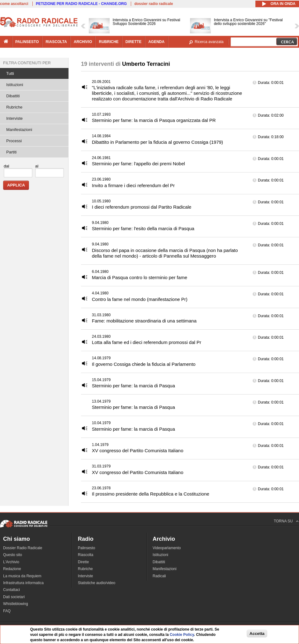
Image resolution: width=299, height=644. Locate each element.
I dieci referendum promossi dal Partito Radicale (142, 207)
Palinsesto (86, 548)
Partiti (11, 152)
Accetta (257, 634)
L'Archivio (11, 562)
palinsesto (27, 42)
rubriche (109, 42)
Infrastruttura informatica (23, 583)
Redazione (12, 569)
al (37, 166)
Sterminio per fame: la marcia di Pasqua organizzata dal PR (154, 120)
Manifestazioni (19, 130)
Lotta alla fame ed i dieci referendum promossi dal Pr (147, 342)
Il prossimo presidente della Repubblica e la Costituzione (151, 494)
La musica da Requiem (22, 576)
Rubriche (14, 107)
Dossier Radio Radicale (23, 548)
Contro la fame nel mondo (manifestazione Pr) (140, 299)
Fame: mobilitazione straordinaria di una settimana (144, 321)
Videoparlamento (167, 548)
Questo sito (13, 555)
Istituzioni (15, 85)
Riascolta (85, 555)
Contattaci (12, 590)
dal (6, 166)
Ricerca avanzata (209, 42)
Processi (14, 141)
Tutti (10, 73)
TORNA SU (283, 521)
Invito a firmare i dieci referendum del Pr (133, 185)
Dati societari (14, 597)
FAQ (7, 611)
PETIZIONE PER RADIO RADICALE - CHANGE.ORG (81, 4)
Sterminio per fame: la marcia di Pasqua (133, 386)
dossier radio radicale (154, 4)
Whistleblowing (16, 604)
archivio (83, 42)
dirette (133, 42)
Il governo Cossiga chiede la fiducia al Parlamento (144, 364)
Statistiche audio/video (97, 583)
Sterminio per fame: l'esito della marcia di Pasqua (143, 228)
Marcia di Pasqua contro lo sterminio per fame (140, 277)
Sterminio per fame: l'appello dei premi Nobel (138, 164)
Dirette (83, 562)
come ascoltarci (14, 4)
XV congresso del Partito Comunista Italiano (138, 450)
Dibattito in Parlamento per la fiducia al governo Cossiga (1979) (157, 142)
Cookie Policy (182, 635)
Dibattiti (13, 96)
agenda (156, 42)
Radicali (159, 576)
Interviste (14, 118)
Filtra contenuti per (27, 63)
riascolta (56, 42)
